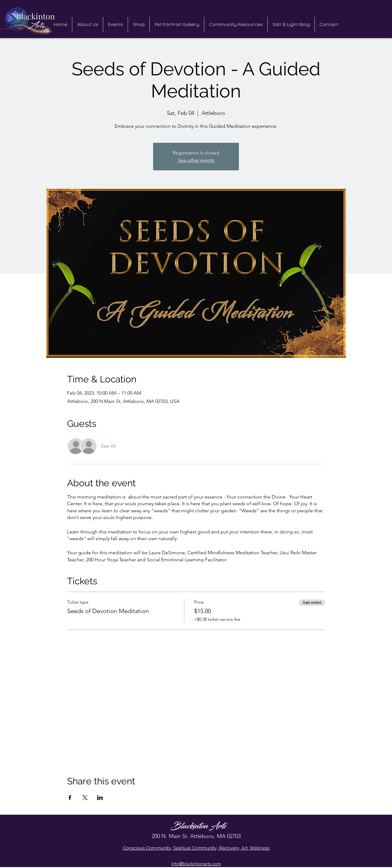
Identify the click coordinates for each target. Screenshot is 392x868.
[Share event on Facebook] (70, 798)
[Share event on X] (85, 798)
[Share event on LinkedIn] (100, 798)
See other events (196, 160)
